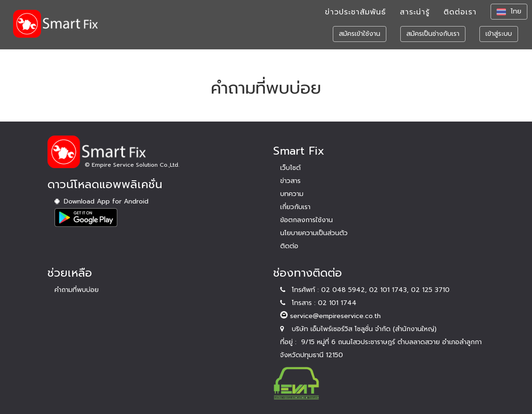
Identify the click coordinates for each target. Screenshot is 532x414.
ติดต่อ (289, 246)
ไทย (509, 16)
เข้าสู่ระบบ (499, 38)
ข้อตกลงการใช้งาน (306, 220)
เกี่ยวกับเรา (295, 207)
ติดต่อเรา (460, 16)
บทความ (292, 194)
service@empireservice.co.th (330, 316)
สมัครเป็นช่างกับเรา (433, 38)
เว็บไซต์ (290, 168)
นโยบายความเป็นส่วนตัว (314, 233)
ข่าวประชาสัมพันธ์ (355, 16)
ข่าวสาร (290, 181)
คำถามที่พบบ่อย (77, 290)
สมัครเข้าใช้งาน (360, 38)
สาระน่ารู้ (415, 16)
